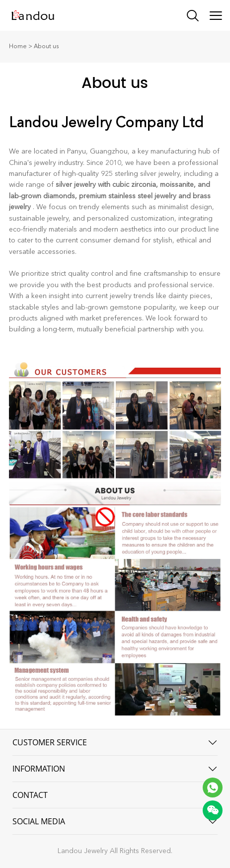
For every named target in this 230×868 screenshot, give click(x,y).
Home (18, 47)
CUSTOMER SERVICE (50, 742)
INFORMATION (39, 769)
